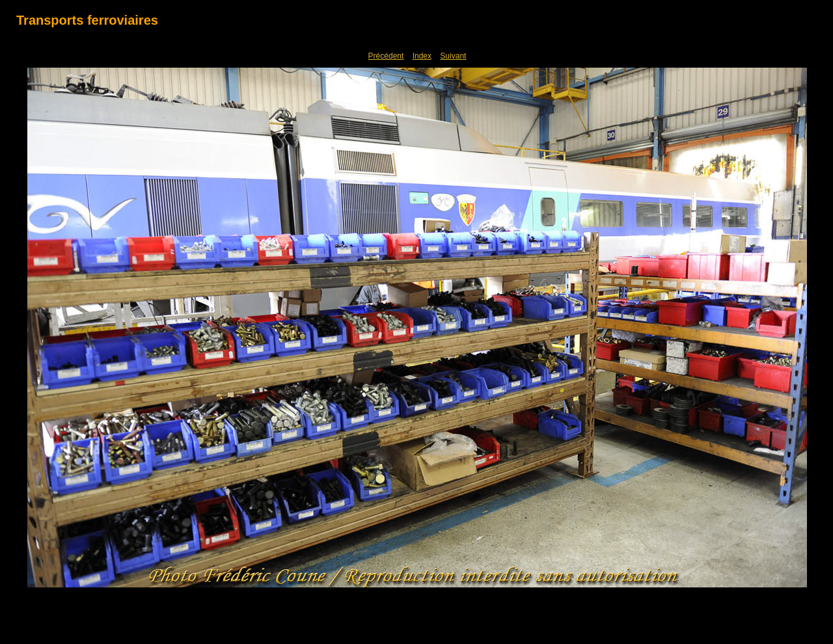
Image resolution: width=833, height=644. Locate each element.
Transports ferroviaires (87, 20)
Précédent (386, 56)
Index (422, 56)
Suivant (453, 56)
